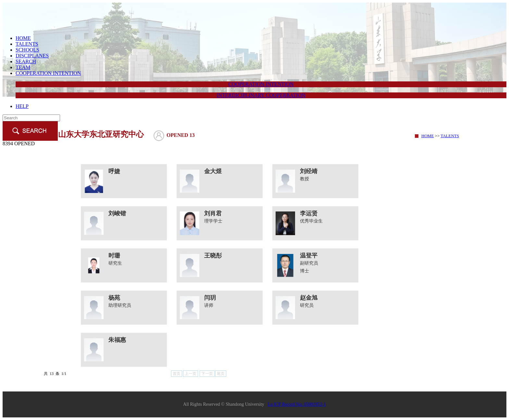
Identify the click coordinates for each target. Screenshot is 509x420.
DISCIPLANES (32, 56)
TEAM (23, 67)
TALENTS (27, 44)
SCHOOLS (27, 50)
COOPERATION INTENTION (48, 73)
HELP (22, 106)
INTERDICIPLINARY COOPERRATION (261, 95)
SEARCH (26, 61)
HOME (23, 38)
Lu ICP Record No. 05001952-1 (297, 404)
